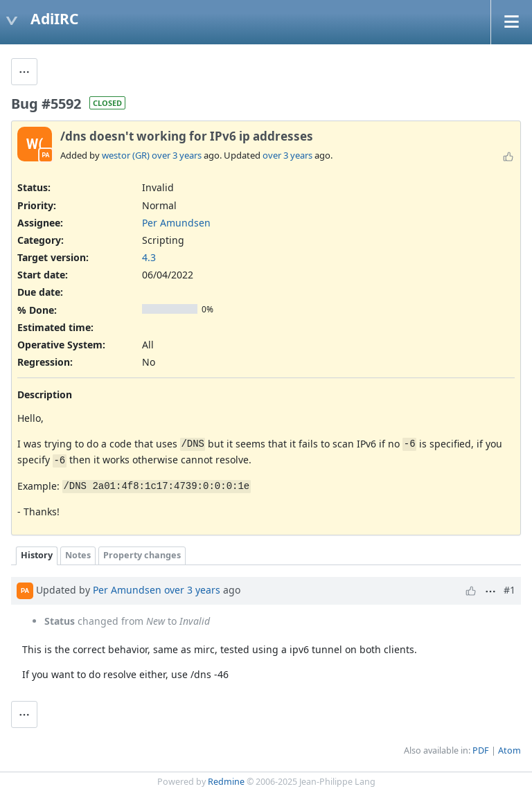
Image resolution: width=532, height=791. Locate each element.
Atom (509, 750)
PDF (481, 750)
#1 (509, 590)
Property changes (142, 555)
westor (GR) (126, 155)
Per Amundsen (176, 223)
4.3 (149, 257)
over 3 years (177, 155)
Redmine (226, 782)
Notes (78, 555)
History (37, 555)
